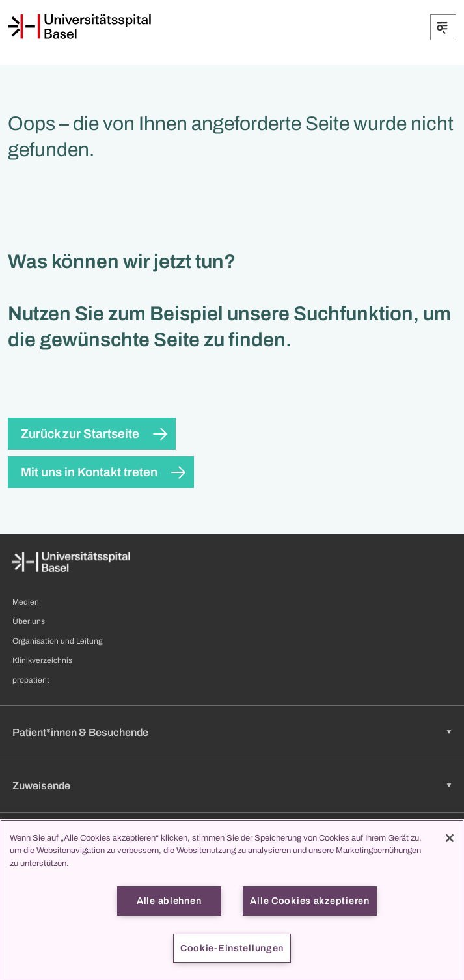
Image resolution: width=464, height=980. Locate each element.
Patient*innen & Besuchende (80, 732)
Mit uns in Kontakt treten (89, 472)
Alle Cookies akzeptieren (309, 901)
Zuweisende (41, 786)
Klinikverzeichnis (42, 660)
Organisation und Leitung (58, 641)
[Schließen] (450, 838)
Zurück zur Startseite (80, 434)
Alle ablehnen (169, 901)
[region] (232, 900)
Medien (26, 602)
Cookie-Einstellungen (232, 948)
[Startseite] (79, 27)
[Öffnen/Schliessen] (443, 27)
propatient (31, 680)
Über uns (29, 621)
